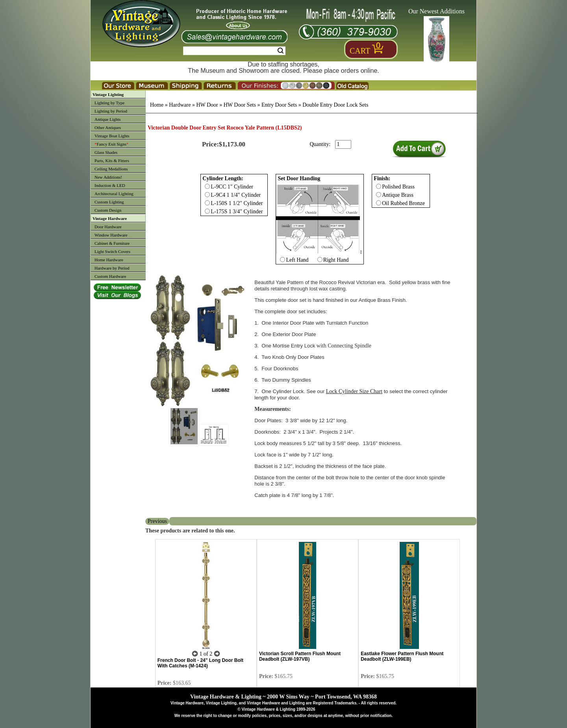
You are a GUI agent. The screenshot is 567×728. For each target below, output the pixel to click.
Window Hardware (111, 235)
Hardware (180, 105)
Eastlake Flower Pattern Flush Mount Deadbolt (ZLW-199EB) (402, 656)
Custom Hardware (110, 276)
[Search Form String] (234, 51)
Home (157, 105)
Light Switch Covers (112, 251)
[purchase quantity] (343, 144)
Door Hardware (108, 227)
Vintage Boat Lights (112, 136)
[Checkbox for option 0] (207, 186)
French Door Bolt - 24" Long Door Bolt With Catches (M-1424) (200, 663)
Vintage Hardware (110, 218)
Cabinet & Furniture (112, 243)
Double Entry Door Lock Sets (335, 105)
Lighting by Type (109, 103)
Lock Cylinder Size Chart (354, 391)
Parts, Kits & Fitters (112, 161)
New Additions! (108, 177)
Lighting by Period (111, 111)
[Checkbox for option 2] (379, 186)
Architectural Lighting (114, 194)
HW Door (207, 105)
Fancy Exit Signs (111, 144)
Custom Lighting (109, 202)
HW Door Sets (240, 105)
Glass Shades (106, 152)
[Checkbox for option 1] (283, 260)
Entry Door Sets (279, 105)
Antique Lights (107, 119)
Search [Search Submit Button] (281, 51)
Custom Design (108, 210)
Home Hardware (109, 260)
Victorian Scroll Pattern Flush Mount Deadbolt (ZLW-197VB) (300, 656)
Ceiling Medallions (111, 169)
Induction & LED (110, 185)
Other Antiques (108, 127)
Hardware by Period (112, 268)
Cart (360, 51)
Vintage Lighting (108, 94)
